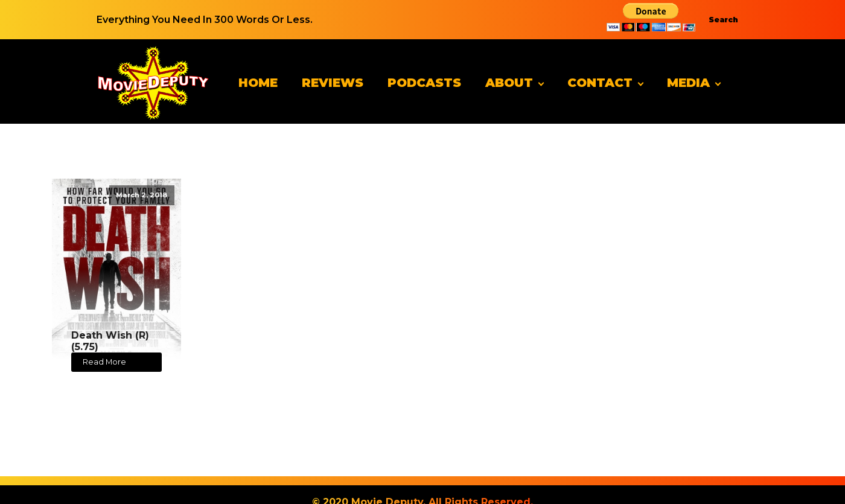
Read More (104, 362)
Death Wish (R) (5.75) (110, 341)
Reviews (333, 83)
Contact (600, 83)
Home (258, 83)
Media (688, 83)
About (509, 83)
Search (723, 20)
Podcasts (424, 83)
